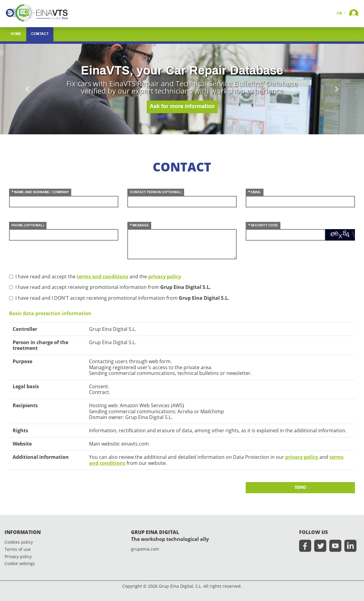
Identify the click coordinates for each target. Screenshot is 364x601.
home (16, 34)
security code (264, 225)
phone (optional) (28, 225)
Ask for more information (182, 107)
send (300, 488)
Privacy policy (18, 557)
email (256, 192)
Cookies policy (19, 542)
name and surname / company (42, 192)
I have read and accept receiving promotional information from (113, 287)
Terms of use (18, 550)
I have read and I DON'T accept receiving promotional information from (122, 298)
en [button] (340, 14)
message (141, 225)
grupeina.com (145, 549)
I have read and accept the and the (98, 277)
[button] (354, 13)
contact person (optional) (156, 192)
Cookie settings (20, 564)
